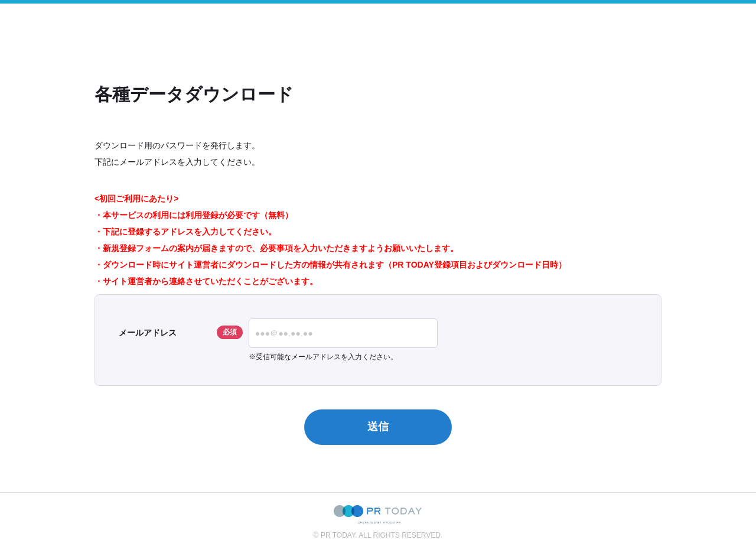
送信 (378, 427)
